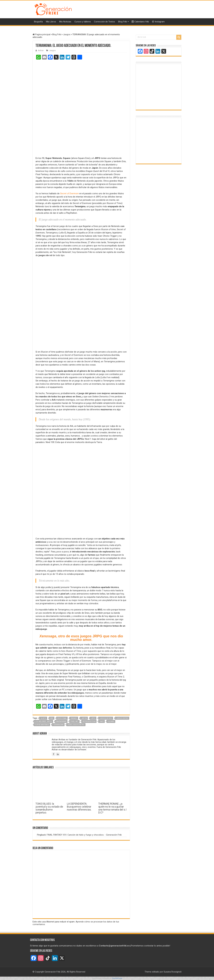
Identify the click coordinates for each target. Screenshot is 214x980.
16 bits (43, 718)
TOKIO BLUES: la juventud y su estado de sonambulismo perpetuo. (49, 808)
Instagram (158, 22)
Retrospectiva (89, 721)
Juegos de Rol (106, 718)
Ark (52, 718)
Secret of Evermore (69, 193)
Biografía (38, 22)
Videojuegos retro (76, 725)
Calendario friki (140, 22)
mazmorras (61, 721)
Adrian (41, 50)
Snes (102, 721)
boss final (62, 718)
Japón (84, 718)
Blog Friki (123, 22)
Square (111, 721)
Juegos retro (122, 718)
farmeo (74, 718)
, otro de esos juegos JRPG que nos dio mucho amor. (81, 638)
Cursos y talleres (83, 22)
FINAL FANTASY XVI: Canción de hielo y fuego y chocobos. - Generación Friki (84, 835)
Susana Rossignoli (173, 972)
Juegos (67, 34)
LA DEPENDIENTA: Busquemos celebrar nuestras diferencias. (79, 807)
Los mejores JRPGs (44, 721)
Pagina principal (41, 34)
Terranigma (58, 725)
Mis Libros (51, 22)
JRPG (93, 718)
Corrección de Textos (104, 22)
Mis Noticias (65, 22)
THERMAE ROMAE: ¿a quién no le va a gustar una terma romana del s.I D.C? (112, 808)
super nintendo (42, 725)
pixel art (75, 721)
